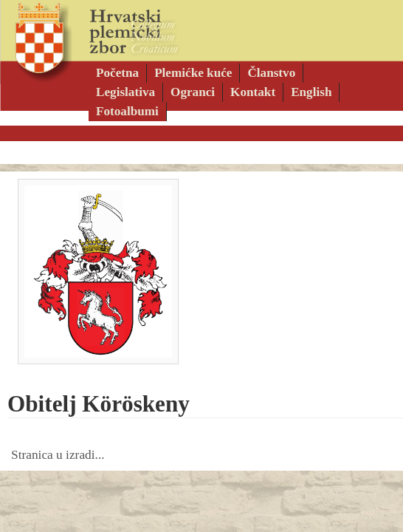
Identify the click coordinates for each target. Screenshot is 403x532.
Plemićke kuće (193, 73)
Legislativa (125, 92)
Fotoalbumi (127, 111)
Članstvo (271, 73)
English (311, 92)
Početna (117, 73)
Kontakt (253, 92)
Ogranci (193, 92)
